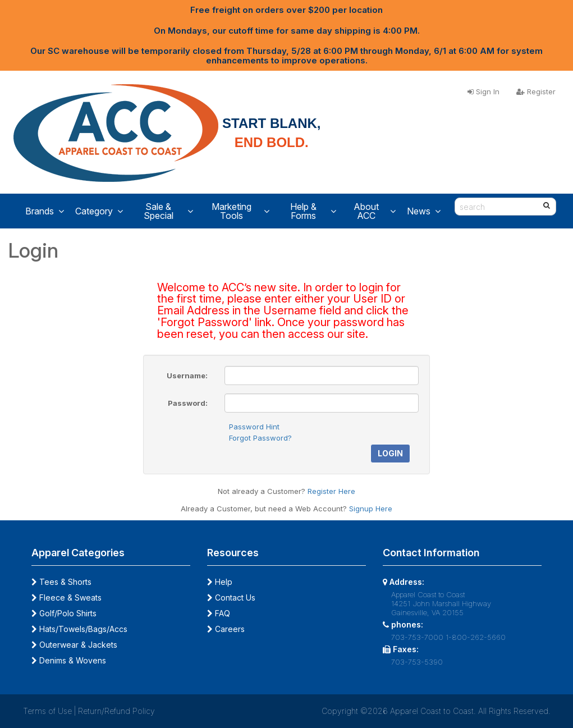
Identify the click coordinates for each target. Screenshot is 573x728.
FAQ (219, 613)
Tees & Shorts (61, 582)
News (424, 211)
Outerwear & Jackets (74, 645)
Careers (226, 629)
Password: (188, 403)
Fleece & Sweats (67, 597)
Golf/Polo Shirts (64, 613)
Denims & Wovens (69, 660)
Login (390, 453)
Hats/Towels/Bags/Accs (79, 629)
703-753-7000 (417, 637)
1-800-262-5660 (476, 637)
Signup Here (371, 509)
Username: (187, 376)
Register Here (331, 491)
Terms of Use (47, 711)
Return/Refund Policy (116, 711)
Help (220, 582)
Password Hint (254, 427)
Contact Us (231, 597)
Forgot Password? (260, 438)
